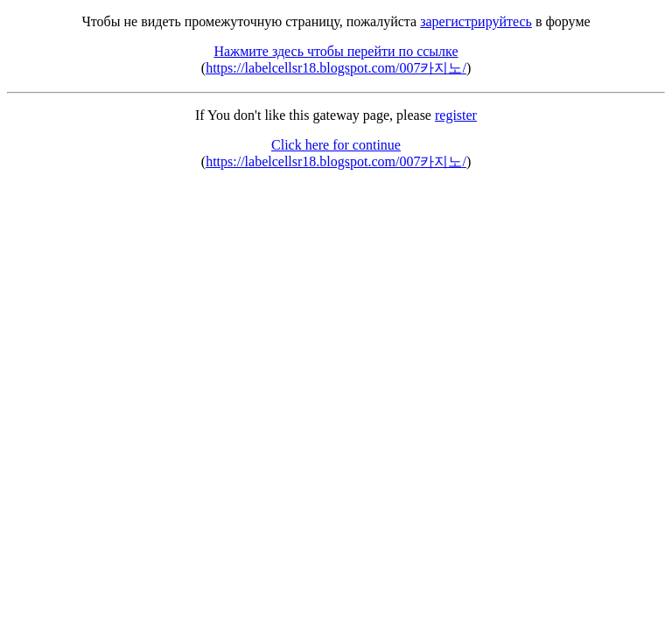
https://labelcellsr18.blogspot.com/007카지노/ (336, 68)
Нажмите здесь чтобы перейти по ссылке (336, 51)
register (456, 115)
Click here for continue (336, 145)
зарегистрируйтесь (476, 21)
